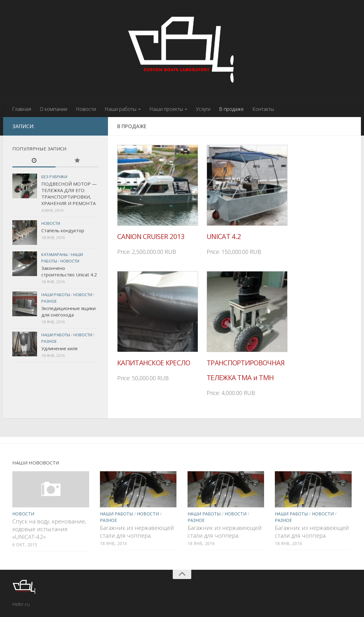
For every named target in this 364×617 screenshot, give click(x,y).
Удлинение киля (59, 348)
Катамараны (54, 254)
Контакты (263, 109)
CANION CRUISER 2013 (151, 236)
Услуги (203, 109)
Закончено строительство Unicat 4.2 (69, 271)
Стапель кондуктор (63, 230)
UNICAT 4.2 (224, 236)
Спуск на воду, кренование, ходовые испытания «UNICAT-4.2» (49, 529)
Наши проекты (166, 109)
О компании (54, 109)
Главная (22, 109)
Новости (86, 109)
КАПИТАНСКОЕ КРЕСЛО (154, 363)
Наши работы (120, 109)
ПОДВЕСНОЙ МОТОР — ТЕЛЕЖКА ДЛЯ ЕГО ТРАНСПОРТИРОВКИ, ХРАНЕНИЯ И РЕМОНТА (69, 193)
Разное (49, 301)
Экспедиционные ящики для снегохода (68, 311)
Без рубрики (54, 177)
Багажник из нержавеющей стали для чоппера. (137, 532)
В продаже (231, 109)
